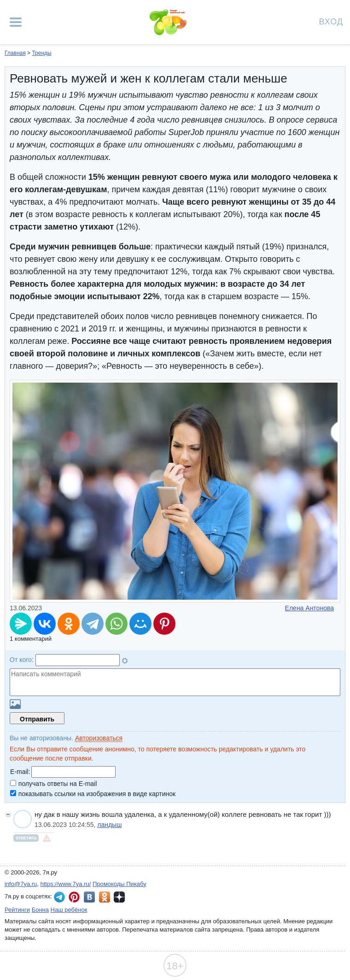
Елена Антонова (309, 608)
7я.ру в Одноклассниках (105, 897)
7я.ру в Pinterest (74, 897)
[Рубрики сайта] (16, 22)
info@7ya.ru (21, 884)
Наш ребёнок (69, 910)
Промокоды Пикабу (120, 884)
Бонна (40, 910)
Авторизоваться (99, 738)
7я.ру (119, 897)
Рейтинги (17, 910)
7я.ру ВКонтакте (89, 897)
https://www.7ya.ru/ (66, 884)
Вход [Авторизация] (331, 21)
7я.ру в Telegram (59, 897)
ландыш (109, 825)
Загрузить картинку (15, 704)
